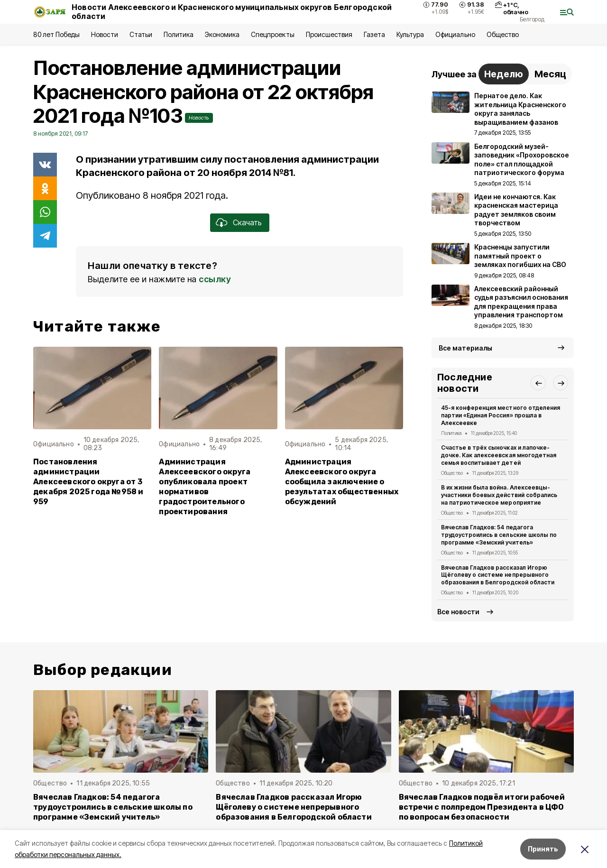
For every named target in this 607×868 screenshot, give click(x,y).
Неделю (504, 74)
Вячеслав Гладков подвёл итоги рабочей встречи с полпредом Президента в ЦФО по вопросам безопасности (482, 807)
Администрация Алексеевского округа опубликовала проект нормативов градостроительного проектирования (205, 487)
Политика (179, 34)
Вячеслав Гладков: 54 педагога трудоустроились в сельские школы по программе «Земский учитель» (499, 535)
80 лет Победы (56, 34)
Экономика (222, 34)
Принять (543, 849)
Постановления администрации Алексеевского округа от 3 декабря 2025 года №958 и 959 (88, 482)
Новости (104, 34)
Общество (503, 34)
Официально (455, 34)
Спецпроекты (272, 34)
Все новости (458, 612)
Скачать (247, 222)
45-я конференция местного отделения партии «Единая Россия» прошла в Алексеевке (501, 415)
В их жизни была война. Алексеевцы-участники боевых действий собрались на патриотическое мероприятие (499, 495)
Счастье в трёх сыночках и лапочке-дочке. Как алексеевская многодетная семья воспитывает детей (499, 455)
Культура (410, 34)
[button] (538, 383)
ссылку (215, 279)
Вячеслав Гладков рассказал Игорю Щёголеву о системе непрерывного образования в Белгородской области (498, 575)
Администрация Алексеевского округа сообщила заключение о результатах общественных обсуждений (342, 482)
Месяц (550, 74)
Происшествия (329, 34)
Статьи (141, 34)
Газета (374, 34)
